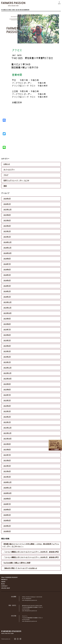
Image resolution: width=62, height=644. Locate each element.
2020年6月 (7, 510)
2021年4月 (7, 471)
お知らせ (7, 164)
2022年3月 (7, 411)
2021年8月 (7, 450)
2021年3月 (7, 477)
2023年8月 (7, 324)
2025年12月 (7, 210)
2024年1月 (7, 297)
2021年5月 (7, 466)
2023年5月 (7, 341)
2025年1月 (7, 237)
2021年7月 (7, 455)
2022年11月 (7, 373)
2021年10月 (7, 439)
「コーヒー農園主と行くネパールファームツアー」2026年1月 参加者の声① (31, 557)
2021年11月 (7, 433)
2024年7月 (7, 264)
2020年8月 (7, 499)
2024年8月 (7, 259)
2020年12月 (7, 482)
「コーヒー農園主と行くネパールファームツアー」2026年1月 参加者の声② (31, 552)
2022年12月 (7, 368)
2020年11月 (7, 488)
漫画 (5, 186)
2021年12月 (7, 428)
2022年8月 (7, 390)
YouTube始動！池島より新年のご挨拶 (17, 563)
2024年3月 (7, 286)
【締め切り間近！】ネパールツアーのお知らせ (20, 568)
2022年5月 (7, 401)
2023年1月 (7, 362)
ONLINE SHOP (6, 588)
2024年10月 (7, 253)
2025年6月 (7, 221)
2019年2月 (7, 526)
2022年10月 (7, 379)
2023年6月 (7, 335)
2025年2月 (7, 231)
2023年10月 (7, 313)
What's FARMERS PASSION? (9, 577)
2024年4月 (7, 281)
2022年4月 (7, 406)
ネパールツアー (9, 170)
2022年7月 (7, 395)
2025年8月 (7, 215)
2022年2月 (7, 417)
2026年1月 (7, 204)
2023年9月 (7, 319)
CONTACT (4, 586)
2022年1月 (7, 422)
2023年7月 (7, 330)
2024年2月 (7, 291)
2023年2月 (7, 357)
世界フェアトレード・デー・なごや (16, 181)
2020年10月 (7, 493)
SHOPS (3, 582)
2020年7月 (7, 504)
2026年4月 (7, 199)
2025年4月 (7, 226)
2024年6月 (7, 270)
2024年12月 (7, 242)
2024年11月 (7, 248)
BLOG (3, 584)
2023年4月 (7, 346)
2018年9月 (7, 531)
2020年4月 (7, 521)
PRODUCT (4, 580)
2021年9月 (7, 444)
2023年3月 (7, 351)
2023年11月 (7, 308)
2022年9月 (7, 384)
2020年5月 (7, 515)
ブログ (6, 175)
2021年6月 (7, 461)
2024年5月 (7, 275)
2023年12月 (7, 302)
